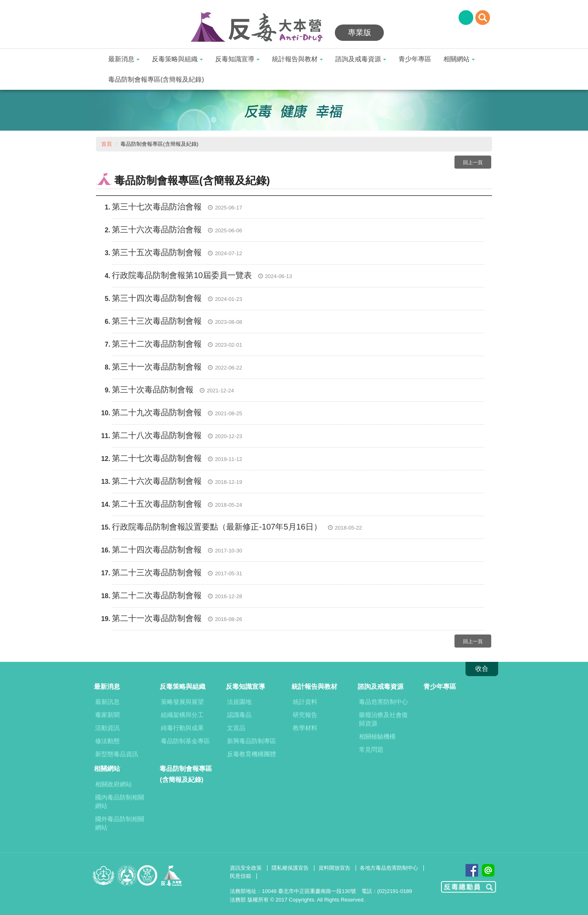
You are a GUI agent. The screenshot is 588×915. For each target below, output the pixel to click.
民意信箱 (241, 876)
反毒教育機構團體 (252, 754)
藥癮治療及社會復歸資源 (383, 719)
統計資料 (305, 702)
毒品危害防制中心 (383, 702)
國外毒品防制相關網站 (120, 823)
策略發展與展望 (182, 702)
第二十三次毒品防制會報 (157, 572)
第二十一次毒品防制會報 (157, 618)
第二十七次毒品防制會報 (157, 458)
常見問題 (371, 749)
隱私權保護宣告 (290, 868)
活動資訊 (107, 728)
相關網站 (459, 59)
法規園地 (239, 702)
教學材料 (305, 728)
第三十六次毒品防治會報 (157, 229)
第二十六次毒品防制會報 (157, 481)
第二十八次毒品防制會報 (157, 435)
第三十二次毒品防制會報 (157, 344)
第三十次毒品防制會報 (153, 390)
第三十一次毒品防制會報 (157, 367)
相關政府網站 (114, 784)
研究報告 (305, 715)
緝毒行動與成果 (182, 728)
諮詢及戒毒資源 (361, 59)
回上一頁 (473, 163)
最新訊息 (107, 702)
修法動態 (107, 741)
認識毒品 (239, 715)
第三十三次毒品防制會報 (157, 321)
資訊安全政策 (246, 868)
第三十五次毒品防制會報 (157, 252)
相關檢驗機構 (377, 736)
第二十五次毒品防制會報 (157, 504)
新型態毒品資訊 (117, 754)
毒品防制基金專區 (185, 741)
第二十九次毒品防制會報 (157, 412)
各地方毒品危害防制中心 (389, 868)
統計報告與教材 (297, 59)
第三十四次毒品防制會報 (157, 298)
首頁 (107, 144)
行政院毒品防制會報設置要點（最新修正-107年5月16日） (217, 527)
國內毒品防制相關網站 (120, 801)
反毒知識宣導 (237, 59)
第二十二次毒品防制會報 (157, 595)
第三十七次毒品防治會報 (157, 207)
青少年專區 (415, 59)
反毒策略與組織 (177, 59)
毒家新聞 (107, 715)
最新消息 (124, 59)
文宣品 (236, 728)
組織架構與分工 (182, 715)
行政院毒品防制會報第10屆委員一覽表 (182, 275)
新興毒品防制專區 (252, 741)
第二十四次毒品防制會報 (157, 550)
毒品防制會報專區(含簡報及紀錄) (156, 79)
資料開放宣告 (334, 868)
